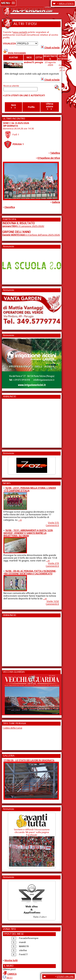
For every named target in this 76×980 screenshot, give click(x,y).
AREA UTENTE (66, 3)
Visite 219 (53, 563)
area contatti (20, 32)
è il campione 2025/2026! (23, 226)
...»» (20, 520)
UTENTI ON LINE (65, 977)
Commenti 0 (52, 525)
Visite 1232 (53, 601)
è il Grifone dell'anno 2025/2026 (31, 235)
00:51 (10, 978)
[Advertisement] (14, 422)
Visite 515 (53, 523)
